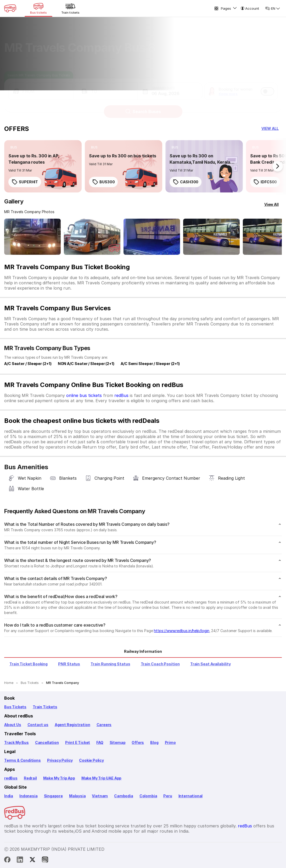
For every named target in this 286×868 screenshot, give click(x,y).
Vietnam (100, 796)
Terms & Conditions (23, 760)
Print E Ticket (78, 742)
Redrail (30, 778)
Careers (104, 725)
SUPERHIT (25, 182)
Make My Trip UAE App (101, 778)
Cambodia (124, 796)
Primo (170, 742)
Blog (154, 742)
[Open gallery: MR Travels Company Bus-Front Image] (32, 237)
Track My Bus (16, 742)
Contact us (38, 725)
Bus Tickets (15, 707)
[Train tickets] (70, 8)
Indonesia (28, 796)
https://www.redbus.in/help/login (181, 631)
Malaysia (77, 796)
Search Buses (143, 107)
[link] (43, 166)
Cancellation (47, 742)
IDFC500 (265, 182)
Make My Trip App (59, 778)
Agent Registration (72, 725)
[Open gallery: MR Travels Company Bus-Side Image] (152, 237)
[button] (41, 86)
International (191, 796)
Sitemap (118, 742)
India (9, 796)
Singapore (53, 796)
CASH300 (186, 182)
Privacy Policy (60, 760)
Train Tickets (45, 707)
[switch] (267, 86)
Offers (138, 742)
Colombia (148, 796)
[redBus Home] (10, 8)
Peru (168, 796)
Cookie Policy (91, 760)
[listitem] (14, 147)
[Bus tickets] (38, 8)
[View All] (271, 204)
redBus (121, 395)
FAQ (100, 742)
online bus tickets (84, 395)
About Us (13, 725)
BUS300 (103, 182)
